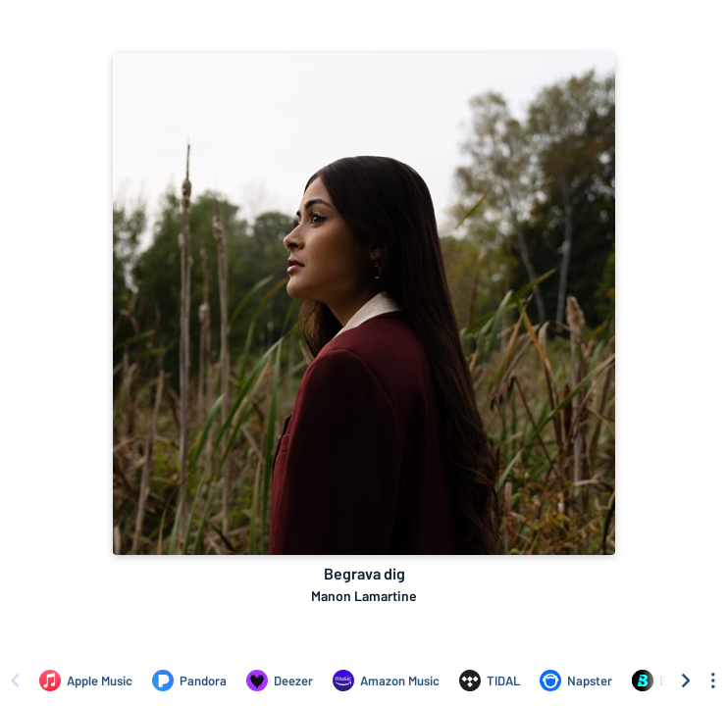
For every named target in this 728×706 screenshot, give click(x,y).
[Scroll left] (15, 681)
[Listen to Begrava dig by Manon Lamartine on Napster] (576, 681)
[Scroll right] (686, 681)
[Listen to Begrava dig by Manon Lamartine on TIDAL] (490, 681)
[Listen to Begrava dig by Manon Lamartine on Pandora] (189, 681)
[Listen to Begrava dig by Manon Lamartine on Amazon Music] (386, 681)
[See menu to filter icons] (713, 681)
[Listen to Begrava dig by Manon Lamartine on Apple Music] (86, 681)
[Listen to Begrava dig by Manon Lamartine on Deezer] (280, 681)
